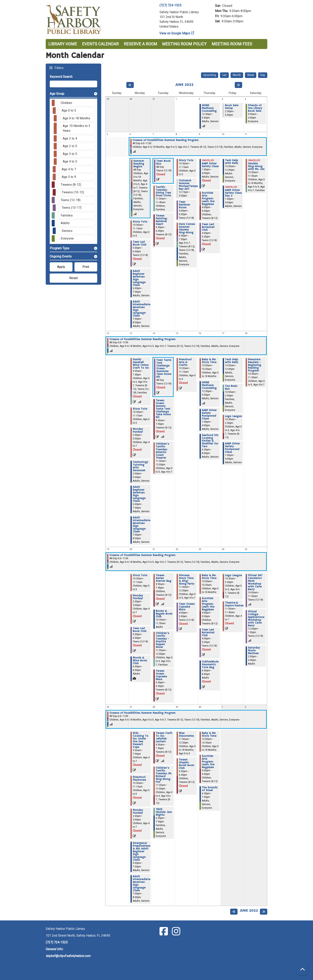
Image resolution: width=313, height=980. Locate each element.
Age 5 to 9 (69, 177)
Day (263, 75)
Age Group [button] (57, 94)
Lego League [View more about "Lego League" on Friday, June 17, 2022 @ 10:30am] (233, 416)
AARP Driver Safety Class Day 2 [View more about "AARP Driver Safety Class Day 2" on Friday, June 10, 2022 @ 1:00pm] (233, 193)
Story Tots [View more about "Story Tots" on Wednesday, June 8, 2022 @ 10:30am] (186, 160)
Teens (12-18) (71, 200)
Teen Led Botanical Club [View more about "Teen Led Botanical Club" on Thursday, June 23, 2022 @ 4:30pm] (208, 633)
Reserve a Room (140, 44)
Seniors (67, 231)
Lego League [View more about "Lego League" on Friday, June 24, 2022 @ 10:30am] (233, 575)
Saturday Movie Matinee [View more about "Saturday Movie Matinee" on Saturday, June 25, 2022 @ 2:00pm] (254, 651)
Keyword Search (61, 77)
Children (66, 103)
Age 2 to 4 (70, 138)
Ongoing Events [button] (61, 256)
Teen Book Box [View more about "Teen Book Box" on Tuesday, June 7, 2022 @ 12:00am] (163, 162)
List (224, 75)
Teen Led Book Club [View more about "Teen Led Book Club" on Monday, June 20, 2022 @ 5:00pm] (140, 630)
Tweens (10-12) (73, 192)
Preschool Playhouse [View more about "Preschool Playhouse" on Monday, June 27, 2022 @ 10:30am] (139, 778)
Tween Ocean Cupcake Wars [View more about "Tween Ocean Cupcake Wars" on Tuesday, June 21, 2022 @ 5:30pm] (161, 675)
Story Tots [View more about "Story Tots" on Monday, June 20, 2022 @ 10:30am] (140, 575)
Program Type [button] (59, 248)
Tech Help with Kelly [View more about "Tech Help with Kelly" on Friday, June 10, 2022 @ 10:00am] (232, 162)
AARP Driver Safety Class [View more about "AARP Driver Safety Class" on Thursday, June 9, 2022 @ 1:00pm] (210, 165)
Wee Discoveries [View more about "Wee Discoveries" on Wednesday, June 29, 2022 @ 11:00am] (186, 735)
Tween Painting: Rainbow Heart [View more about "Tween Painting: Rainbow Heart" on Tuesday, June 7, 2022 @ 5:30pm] (161, 220)
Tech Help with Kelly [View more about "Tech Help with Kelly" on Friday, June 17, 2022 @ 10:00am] (232, 361)
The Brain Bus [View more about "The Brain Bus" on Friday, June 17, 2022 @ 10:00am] (231, 387)
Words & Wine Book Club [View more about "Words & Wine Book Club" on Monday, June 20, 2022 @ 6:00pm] (140, 661)
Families (67, 215)
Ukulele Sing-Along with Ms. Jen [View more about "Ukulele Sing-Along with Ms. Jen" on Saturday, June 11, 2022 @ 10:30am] (256, 166)
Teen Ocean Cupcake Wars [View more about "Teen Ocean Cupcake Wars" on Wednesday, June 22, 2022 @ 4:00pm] (187, 607)
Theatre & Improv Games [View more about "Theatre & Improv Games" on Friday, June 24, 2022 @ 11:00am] (234, 604)
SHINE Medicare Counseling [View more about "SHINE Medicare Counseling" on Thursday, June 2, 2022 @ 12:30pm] (209, 108)
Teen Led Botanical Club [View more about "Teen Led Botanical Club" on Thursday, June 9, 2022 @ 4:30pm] (208, 227)
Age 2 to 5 (70, 146)
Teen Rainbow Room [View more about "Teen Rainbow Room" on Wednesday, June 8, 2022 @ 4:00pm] (184, 205)
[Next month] (238, 85)
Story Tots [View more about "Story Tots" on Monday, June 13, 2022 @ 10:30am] (140, 409)
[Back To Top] (303, 970)
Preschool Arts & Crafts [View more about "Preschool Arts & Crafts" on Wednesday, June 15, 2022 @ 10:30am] (185, 362)
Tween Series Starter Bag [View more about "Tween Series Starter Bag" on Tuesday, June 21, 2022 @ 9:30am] (163, 578)
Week (251, 75)
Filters (58, 68)
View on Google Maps (175, 33)
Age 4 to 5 (70, 161)
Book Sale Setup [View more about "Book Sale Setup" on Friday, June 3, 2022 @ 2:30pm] (232, 107)
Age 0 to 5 (69, 110)
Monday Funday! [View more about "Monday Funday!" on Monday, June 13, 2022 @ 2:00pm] (138, 430)
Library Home (63, 44)
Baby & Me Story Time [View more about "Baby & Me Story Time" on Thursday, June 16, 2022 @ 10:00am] (209, 361)
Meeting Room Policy (184, 44)
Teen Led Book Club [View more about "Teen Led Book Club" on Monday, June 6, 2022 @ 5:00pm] (140, 243)
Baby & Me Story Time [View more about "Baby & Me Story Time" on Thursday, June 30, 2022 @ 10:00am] (209, 735)
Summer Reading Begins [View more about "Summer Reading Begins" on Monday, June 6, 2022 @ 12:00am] (139, 164)
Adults (65, 223)
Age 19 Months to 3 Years (76, 128)
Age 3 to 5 (70, 154)
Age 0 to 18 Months (76, 118)
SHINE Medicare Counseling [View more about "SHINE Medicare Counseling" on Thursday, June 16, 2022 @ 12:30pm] (209, 385)
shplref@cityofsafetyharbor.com (68, 956)
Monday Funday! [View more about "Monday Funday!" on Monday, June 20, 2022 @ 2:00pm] (138, 597)
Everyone (67, 238)
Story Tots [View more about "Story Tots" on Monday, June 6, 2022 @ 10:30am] (140, 222)
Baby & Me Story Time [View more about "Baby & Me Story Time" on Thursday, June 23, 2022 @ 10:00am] (209, 577)
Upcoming (210, 75)
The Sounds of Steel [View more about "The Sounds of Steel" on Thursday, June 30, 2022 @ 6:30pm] (210, 789)
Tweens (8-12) (71, 185)
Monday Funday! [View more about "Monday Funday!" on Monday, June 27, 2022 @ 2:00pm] (138, 811)
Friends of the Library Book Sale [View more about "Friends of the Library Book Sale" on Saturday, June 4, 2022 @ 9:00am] (255, 108)
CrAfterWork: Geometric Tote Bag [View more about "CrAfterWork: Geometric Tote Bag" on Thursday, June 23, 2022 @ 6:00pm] (210, 665)
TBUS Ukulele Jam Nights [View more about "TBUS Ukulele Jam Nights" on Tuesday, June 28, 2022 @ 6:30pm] (164, 812)
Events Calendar (100, 44)
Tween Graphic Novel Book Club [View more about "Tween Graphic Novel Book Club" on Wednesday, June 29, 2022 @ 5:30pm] (186, 764)
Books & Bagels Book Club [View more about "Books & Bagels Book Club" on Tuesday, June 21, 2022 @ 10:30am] (164, 614)
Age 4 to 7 (69, 169)
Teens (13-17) (72, 208)
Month (237, 75)
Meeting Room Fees (232, 44)
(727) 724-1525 (170, 5)
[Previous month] (130, 85)
